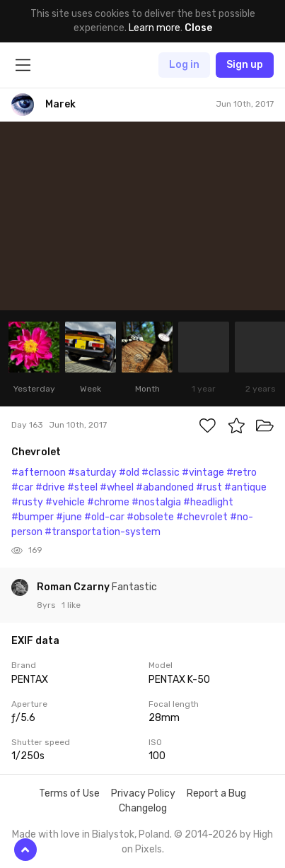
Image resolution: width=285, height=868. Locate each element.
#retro (242, 473)
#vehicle (65, 502)
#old (129, 473)
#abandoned (165, 487)
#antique (245, 487)
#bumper (33, 517)
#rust (209, 487)
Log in (184, 65)
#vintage (203, 473)
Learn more (155, 28)
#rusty (27, 502)
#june (69, 517)
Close (198, 28)
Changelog (143, 808)
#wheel (117, 487)
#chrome (108, 502)
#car (22, 487)
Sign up (245, 65)
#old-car (104, 517)
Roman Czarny (74, 587)
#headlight (208, 502)
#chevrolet (202, 517)
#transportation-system (103, 532)
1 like (71, 605)
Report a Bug (216, 793)
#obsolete (150, 517)
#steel (82, 487)
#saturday (92, 473)
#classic (161, 473)
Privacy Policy (143, 793)
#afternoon (39, 473)
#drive (50, 487)
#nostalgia (156, 502)
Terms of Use (69, 793)
